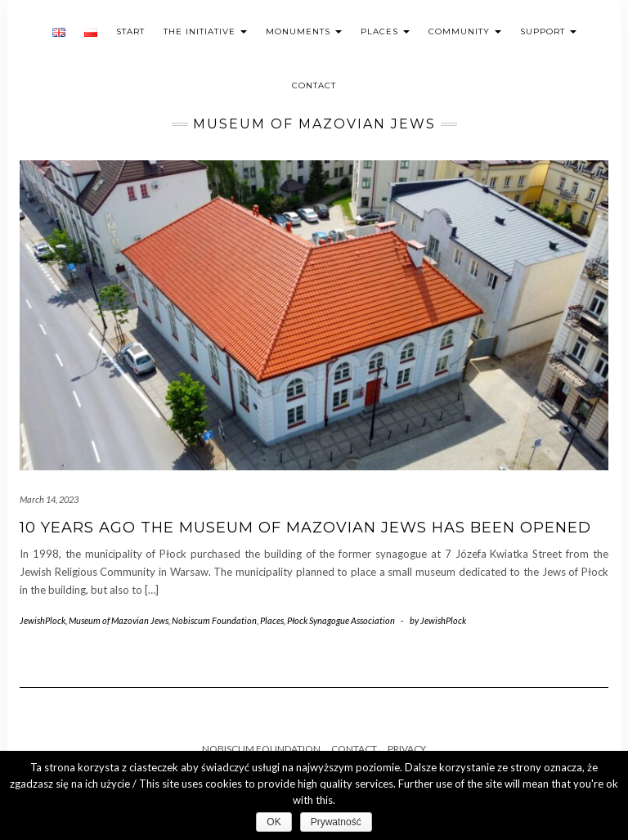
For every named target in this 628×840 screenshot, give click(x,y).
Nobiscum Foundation (214, 620)
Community (465, 31)
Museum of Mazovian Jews (119, 620)
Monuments (304, 31)
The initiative (205, 31)
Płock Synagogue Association (341, 620)
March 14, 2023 (49, 499)
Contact (314, 85)
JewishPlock (43, 620)
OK (274, 822)
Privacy (407, 749)
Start (130, 31)
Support (548, 31)
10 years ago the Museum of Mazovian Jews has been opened (305, 528)
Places (385, 31)
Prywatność (336, 822)
